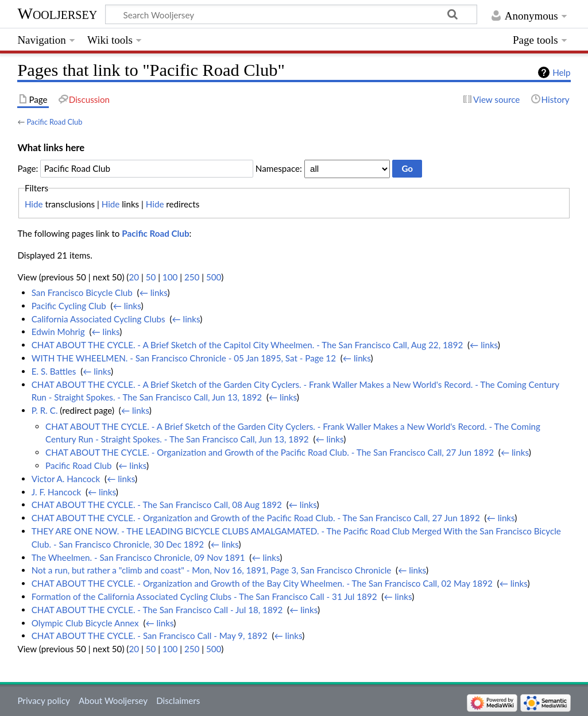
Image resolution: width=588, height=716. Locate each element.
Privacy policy (43, 700)
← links (154, 292)
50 (151, 277)
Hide (34, 204)
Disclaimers (178, 700)
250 (192, 277)
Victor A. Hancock (66, 479)
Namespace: (279, 168)
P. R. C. (45, 410)
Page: (28, 168)
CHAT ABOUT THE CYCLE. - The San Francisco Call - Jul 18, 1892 (157, 610)
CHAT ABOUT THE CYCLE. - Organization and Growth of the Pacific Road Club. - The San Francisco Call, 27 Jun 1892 (270, 452)
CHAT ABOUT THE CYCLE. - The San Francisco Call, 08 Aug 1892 (157, 505)
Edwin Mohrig (58, 332)
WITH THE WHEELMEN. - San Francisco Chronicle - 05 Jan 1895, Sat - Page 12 (184, 358)
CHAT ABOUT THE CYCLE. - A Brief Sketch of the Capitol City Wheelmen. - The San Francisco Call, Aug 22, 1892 (247, 345)
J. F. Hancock (56, 492)
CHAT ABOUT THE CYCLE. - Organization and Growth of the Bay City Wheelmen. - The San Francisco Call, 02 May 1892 (262, 583)
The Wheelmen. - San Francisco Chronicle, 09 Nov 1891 (138, 557)
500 (214, 277)
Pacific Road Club (54, 122)
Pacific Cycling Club (69, 306)
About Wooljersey (113, 700)
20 (134, 277)
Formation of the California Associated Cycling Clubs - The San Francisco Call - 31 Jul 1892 (204, 596)
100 (170, 277)
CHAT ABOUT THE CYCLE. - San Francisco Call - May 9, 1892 (150, 636)
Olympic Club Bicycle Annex (85, 623)
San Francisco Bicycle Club (82, 292)
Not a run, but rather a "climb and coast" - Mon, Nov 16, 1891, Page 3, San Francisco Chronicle (212, 570)
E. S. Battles (54, 371)
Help (561, 72)
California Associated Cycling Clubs (98, 319)
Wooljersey (57, 14)
